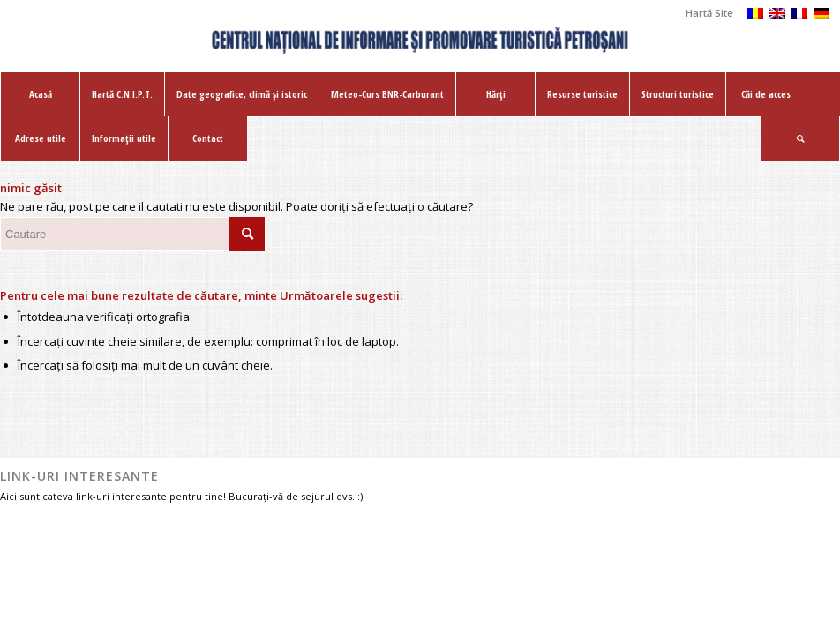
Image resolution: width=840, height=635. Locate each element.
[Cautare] (800, 138)
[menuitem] (705, 13)
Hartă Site (709, 13)
